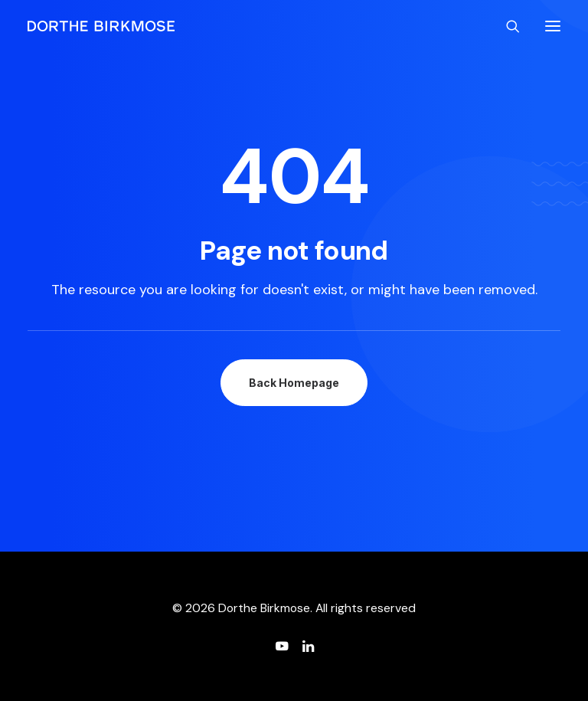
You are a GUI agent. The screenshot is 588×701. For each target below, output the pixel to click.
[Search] (506, 26)
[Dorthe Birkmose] (103, 26)
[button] (553, 26)
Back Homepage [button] (294, 383)
